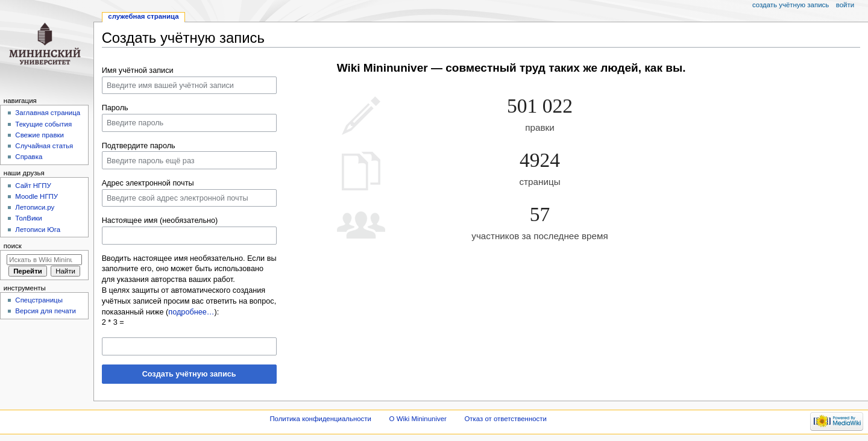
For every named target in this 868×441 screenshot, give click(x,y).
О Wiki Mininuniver (418, 419)
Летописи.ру (35, 207)
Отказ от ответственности (505, 419)
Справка (29, 157)
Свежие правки (39, 135)
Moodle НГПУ (36, 196)
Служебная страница (143, 16)
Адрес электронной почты (148, 183)
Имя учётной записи (138, 70)
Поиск (13, 246)
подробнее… (191, 312)
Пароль (115, 108)
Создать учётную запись (189, 374)
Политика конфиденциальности (320, 419)
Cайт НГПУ (33, 186)
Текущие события (43, 124)
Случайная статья (44, 146)
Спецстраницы (39, 300)
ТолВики (28, 218)
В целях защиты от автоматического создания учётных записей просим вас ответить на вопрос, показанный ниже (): (189, 301)
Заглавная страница (48, 113)
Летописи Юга (38, 230)
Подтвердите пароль (139, 146)
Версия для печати (46, 311)
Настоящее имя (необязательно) (160, 220)
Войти (845, 5)
